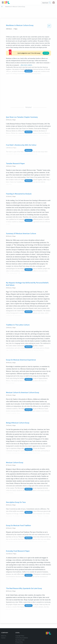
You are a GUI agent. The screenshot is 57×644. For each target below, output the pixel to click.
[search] (50, 3)
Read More (28, 123)
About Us (4, 627)
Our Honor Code (20, 631)
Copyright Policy (20, 627)
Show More (28, 62)
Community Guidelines (22, 629)
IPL (2, 7)
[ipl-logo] (7, 3)
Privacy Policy (19, 633)
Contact (3, 629)
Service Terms (19, 635)
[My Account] (54, 3)
